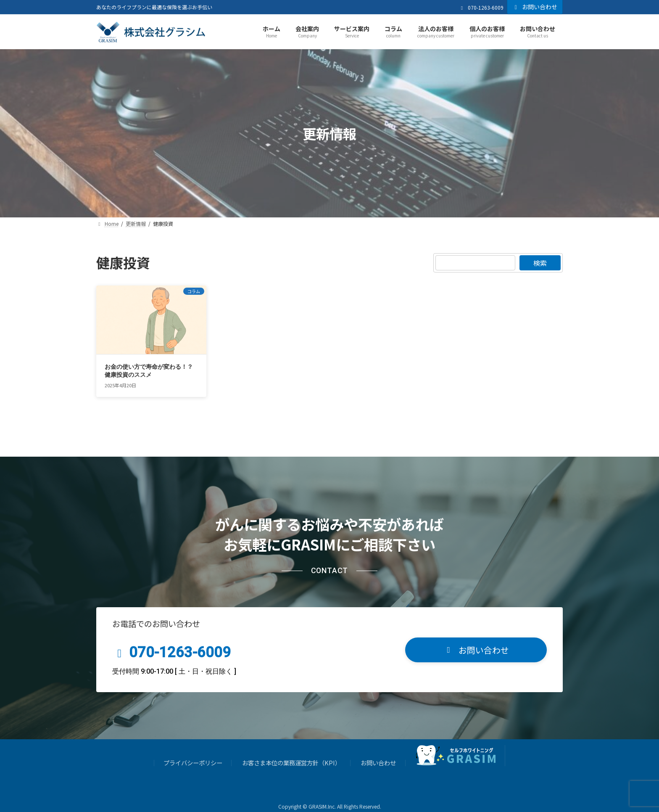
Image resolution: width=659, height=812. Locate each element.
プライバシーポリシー (193, 754)
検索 (540, 263)
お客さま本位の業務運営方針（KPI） (291, 754)
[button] (476, 641)
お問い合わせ (535, 7)
